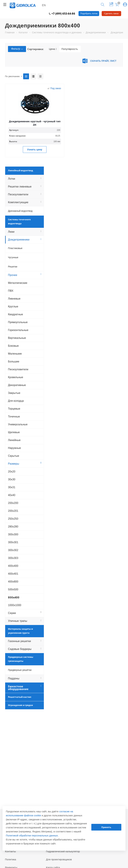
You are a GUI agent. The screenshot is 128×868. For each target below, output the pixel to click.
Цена (53, 49)
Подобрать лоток (89, 13)
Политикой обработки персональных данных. (32, 835)
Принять (106, 827)
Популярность (69, 49)
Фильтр (17, 49)
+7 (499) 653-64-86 (62, 14)
